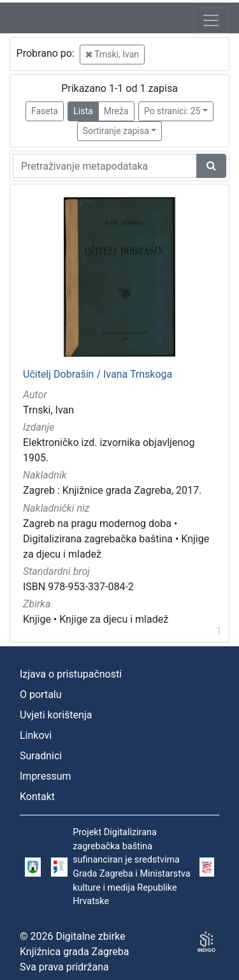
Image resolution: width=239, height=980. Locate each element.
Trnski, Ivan (112, 54)
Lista (83, 111)
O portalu (41, 694)
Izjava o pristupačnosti (71, 674)
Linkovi (36, 735)
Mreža (116, 111)
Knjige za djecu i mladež (114, 619)
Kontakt (37, 797)
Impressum (46, 776)
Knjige (37, 619)
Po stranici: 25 (172, 111)
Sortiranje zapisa (116, 131)
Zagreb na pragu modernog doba (97, 523)
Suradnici (41, 756)
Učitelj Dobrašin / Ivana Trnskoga (98, 375)
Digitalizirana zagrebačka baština (98, 539)
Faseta (45, 111)
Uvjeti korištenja (56, 715)
